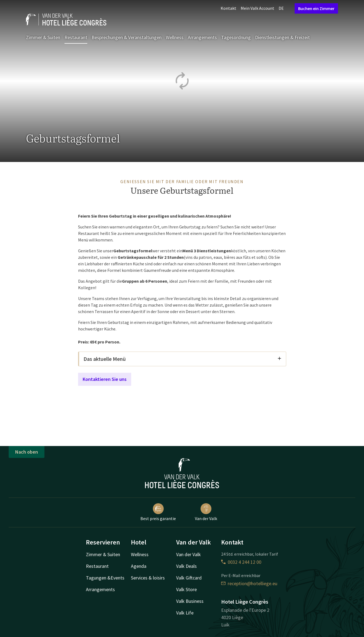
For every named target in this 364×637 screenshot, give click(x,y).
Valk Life (185, 613)
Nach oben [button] (27, 452)
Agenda (139, 566)
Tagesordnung (236, 37)
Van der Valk (206, 512)
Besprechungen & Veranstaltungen (127, 37)
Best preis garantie (158, 512)
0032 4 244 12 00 (241, 562)
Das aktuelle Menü (183, 359)
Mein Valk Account (257, 8)
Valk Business (190, 601)
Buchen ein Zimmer (316, 8)
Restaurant (76, 37)
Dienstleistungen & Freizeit (282, 37)
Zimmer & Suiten (43, 37)
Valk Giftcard (189, 578)
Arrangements (202, 37)
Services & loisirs (148, 578)
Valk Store (186, 589)
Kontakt (228, 8)
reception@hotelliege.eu (249, 583)
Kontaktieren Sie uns (105, 379)
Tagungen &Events (105, 578)
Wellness (175, 37)
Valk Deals (186, 566)
